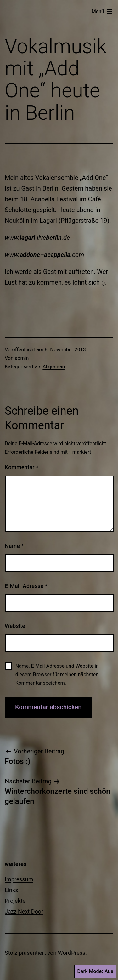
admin (22, 358)
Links (11, 890)
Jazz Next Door (24, 911)
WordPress (72, 953)
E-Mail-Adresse (26, 586)
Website (15, 626)
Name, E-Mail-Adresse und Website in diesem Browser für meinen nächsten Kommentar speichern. (57, 674)
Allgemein (54, 367)
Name (14, 546)
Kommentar (22, 467)
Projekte (15, 901)
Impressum (19, 879)
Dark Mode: (95, 971)
